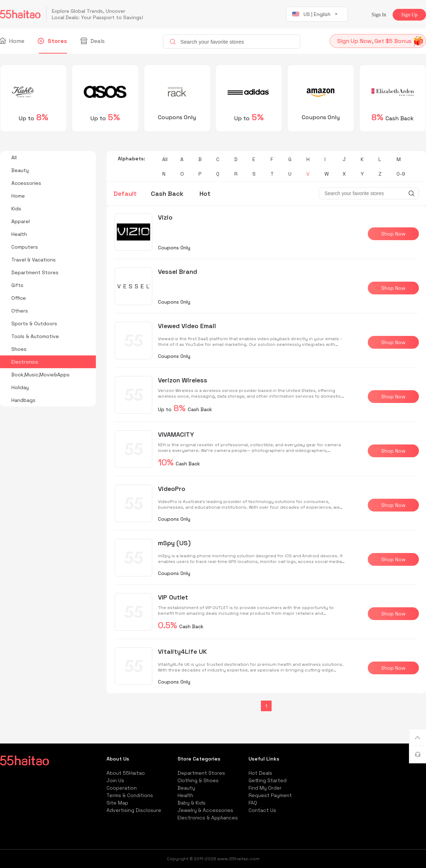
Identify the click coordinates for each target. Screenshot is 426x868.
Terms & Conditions (130, 795)
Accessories (26, 183)
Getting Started (267, 780)
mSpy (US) (174, 543)
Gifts (17, 285)
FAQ (253, 803)
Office (19, 298)
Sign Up (409, 15)
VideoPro (172, 489)
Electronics (25, 362)
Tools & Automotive (35, 336)
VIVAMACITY (176, 434)
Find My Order (265, 788)
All (14, 157)
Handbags (23, 400)
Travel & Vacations (34, 260)
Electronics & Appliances (208, 818)
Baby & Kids (192, 803)
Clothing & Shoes (198, 780)
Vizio (165, 217)
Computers (25, 247)
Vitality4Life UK (182, 651)
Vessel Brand (177, 272)
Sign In (379, 15)
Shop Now (393, 234)
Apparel (21, 221)
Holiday (20, 387)
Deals (93, 41)
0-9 (401, 174)
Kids (16, 209)
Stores (53, 41)
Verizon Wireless (183, 380)
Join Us (115, 780)
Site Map (117, 803)
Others (20, 311)
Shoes (19, 349)
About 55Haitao (126, 773)
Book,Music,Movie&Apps (40, 375)
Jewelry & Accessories (205, 810)
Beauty (20, 170)
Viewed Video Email (187, 326)
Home (12, 41)
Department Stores (35, 272)
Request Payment (270, 795)
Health (19, 234)
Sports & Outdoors (34, 324)
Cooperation (122, 788)
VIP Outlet (173, 597)
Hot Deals (260, 773)
